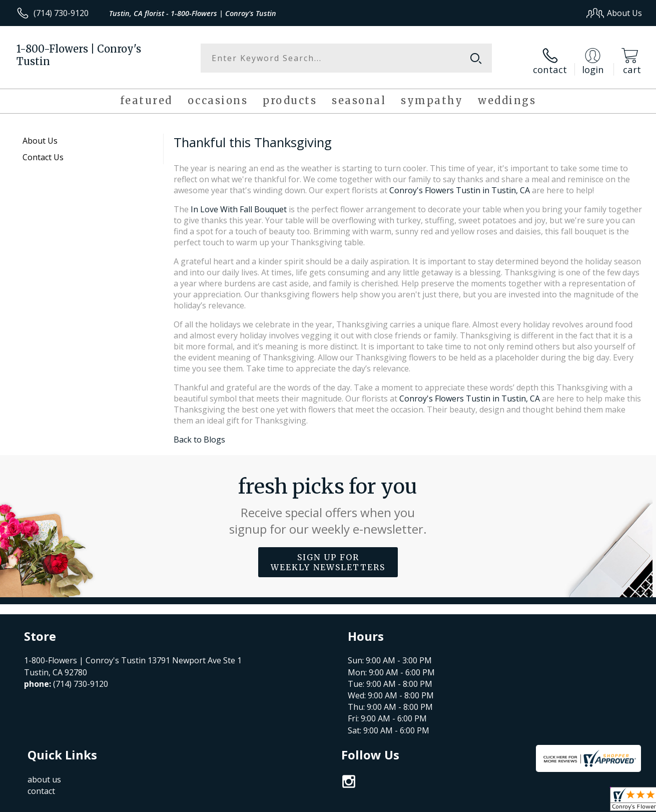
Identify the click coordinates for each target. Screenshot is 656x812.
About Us (40, 136)
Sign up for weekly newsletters (328, 557)
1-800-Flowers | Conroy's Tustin (79, 55)
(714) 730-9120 (61, 13)
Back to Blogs (199, 435)
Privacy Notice (482, 802)
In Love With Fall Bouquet (239, 204)
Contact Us (43, 152)
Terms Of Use (424, 802)
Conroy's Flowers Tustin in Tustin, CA (460, 185)
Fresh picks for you (328, 501)
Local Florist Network (553, 802)
